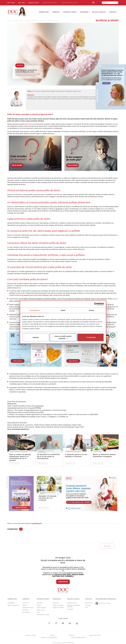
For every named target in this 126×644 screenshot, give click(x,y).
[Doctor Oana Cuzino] (17, 12)
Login (99, 3)
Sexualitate (70, 608)
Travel (87, 606)
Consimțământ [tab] (34, 310)
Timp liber (88, 604)
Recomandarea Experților (106, 597)
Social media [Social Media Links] (63, 617)
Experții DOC (45, 12)
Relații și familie (100, 12)
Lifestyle (113, 12)
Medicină (25, 604)
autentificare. (37, 522)
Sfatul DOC (98, 450)
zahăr (30, 246)
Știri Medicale (26, 611)
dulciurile (28, 122)
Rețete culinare (41, 608)
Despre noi (72, 634)
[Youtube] (77, 622)
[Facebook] (49, 622)
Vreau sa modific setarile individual (63, 337)
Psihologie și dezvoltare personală (74, 605)
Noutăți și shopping (58, 604)
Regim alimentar (41, 606)
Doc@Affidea (11, 601)
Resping (36, 337)
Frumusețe (85, 12)
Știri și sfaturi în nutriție (19, 450)
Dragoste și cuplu (72, 601)
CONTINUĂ (63, 580)
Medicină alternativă (28, 606)
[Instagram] (56, 622)
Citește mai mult (15, 462)
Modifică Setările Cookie (78, 636)
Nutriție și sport (71, 12)
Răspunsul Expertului (13, 604)
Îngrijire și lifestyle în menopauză (46, 450)
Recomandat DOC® (95, 634)
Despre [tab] (92, 310)
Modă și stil (56, 601)
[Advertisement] (35, 152)
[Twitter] (63, 622)
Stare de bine (89, 601)
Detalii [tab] (63, 310)
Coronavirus (26, 601)
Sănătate (57, 12)
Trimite (107, 545)
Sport (38, 611)
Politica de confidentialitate (49, 636)
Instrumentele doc (70, 3)
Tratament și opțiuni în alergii (47, 492)
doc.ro (9, 19)
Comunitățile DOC (50, 3)
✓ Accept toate (90, 337)
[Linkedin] (70, 622)
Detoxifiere (40, 601)
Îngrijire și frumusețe (73, 450)
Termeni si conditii (31, 634)
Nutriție (27, 19)
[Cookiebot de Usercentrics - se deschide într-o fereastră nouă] (95, 304)
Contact (52, 634)
